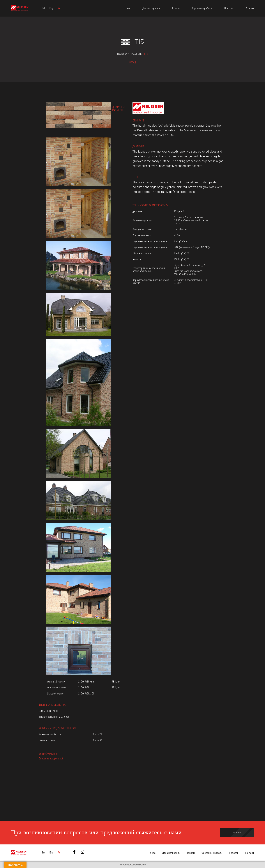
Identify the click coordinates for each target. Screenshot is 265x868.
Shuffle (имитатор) (48, 754)
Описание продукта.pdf (51, 759)
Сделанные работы (212, 853)
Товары (191, 853)
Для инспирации (171, 853)
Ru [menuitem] (59, 8)
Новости (234, 853)
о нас (153, 853)
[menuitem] (43, 8)
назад (132, 62)
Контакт (250, 853)
